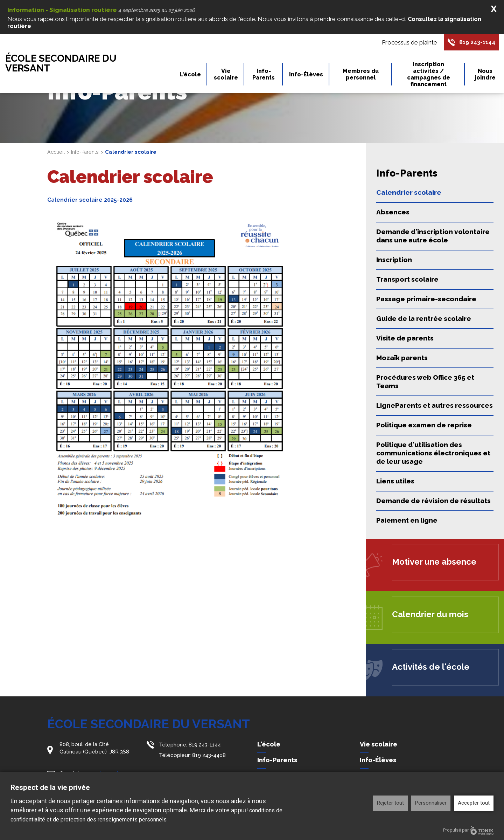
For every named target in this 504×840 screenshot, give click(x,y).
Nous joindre (485, 75)
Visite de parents (405, 338)
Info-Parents (264, 75)
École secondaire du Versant (69, 64)
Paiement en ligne (407, 520)
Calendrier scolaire (409, 192)
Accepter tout (474, 803)
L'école (190, 75)
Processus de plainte (406, 43)
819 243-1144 (476, 43)
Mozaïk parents (402, 358)
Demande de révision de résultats (433, 501)
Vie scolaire (226, 75)
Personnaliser (431, 803)
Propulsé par (468, 830)
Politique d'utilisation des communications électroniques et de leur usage (433, 453)
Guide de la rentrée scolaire (424, 318)
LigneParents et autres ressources (435, 405)
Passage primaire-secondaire (426, 299)
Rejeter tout (390, 803)
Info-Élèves (306, 75)
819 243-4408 (209, 755)
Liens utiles (395, 481)
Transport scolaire (407, 279)
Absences (393, 212)
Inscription (394, 260)
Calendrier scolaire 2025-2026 (92, 200)
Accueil (57, 152)
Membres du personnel (361, 75)
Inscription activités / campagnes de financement (429, 75)
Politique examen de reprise (424, 425)
